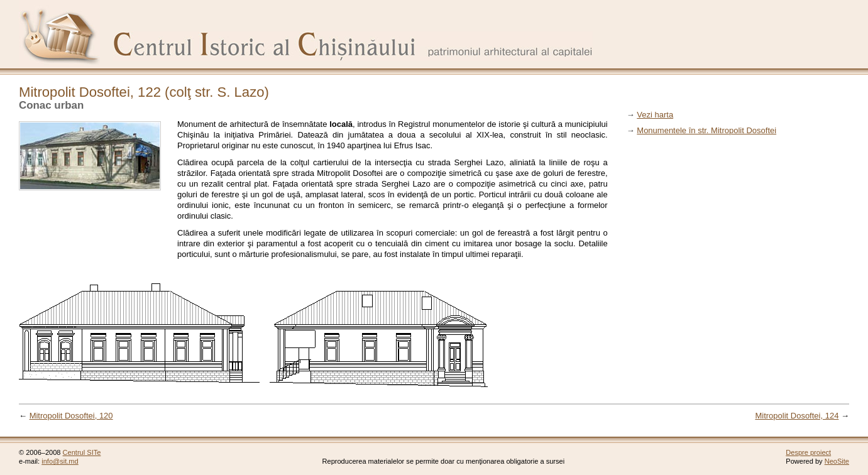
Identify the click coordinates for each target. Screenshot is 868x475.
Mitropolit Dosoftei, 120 (71, 416)
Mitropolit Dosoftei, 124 (797, 416)
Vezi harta (655, 115)
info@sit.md (60, 461)
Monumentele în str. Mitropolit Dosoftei (706, 130)
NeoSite (837, 461)
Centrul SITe (82, 452)
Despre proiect (808, 452)
